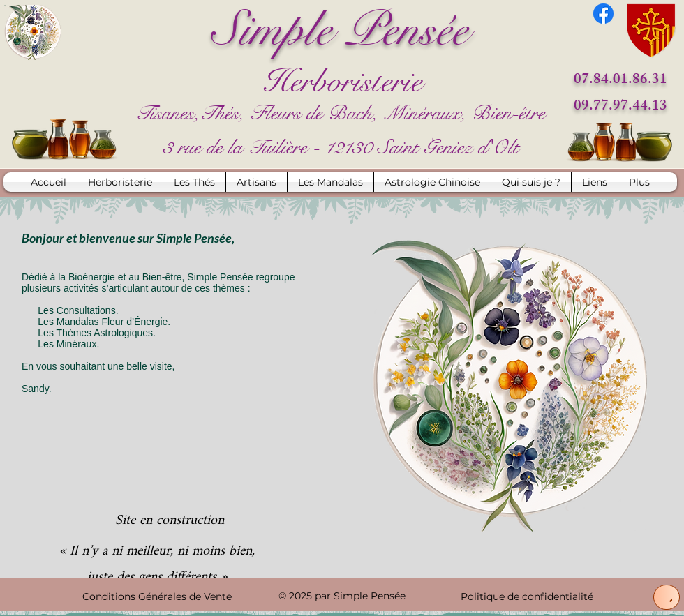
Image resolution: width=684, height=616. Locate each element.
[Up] (667, 597)
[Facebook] (603, 14)
